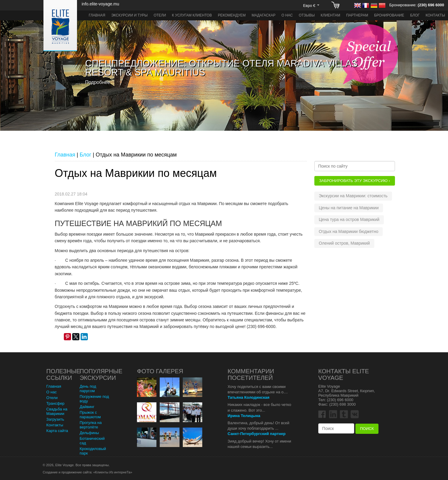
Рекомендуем (232, 15)
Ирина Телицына (244, 416)
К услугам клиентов (192, 15)
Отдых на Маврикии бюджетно (349, 231)
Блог (415, 15)
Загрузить (55, 419)
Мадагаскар (264, 15)
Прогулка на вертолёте (91, 425)
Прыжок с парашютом (90, 415)
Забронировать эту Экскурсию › (355, 181)
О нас (287, 15)
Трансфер (56, 403)
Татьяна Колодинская (249, 397)
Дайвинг (87, 407)
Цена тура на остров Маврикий (349, 219)
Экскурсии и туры (129, 15)
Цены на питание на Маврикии (349, 208)
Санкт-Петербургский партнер (257, 434)
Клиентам (330, 15)
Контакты (435, 15)
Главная (97, 15)
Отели (160, 15)
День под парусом (88, 389)
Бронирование (389, 15)
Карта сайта (57, 431)
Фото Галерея (160, 371)
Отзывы (307, 15)
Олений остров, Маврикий (344, 243)
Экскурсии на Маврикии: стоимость (353, 196)
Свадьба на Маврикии (57, 411)
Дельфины (89, 433)
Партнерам (357, 15)
